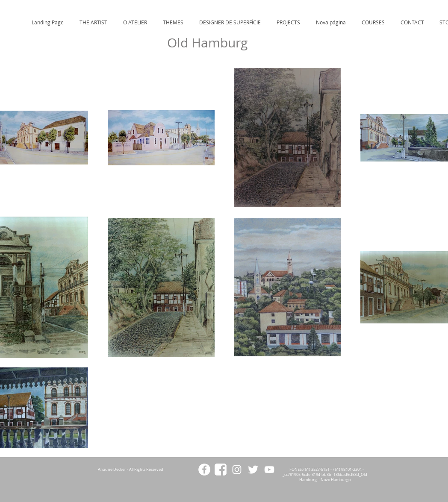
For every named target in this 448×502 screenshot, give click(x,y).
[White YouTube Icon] (269, 470)
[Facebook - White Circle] (204, 470)
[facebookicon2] (221, 470)
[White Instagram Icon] (237, 470)
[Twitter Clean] (253, 470)
